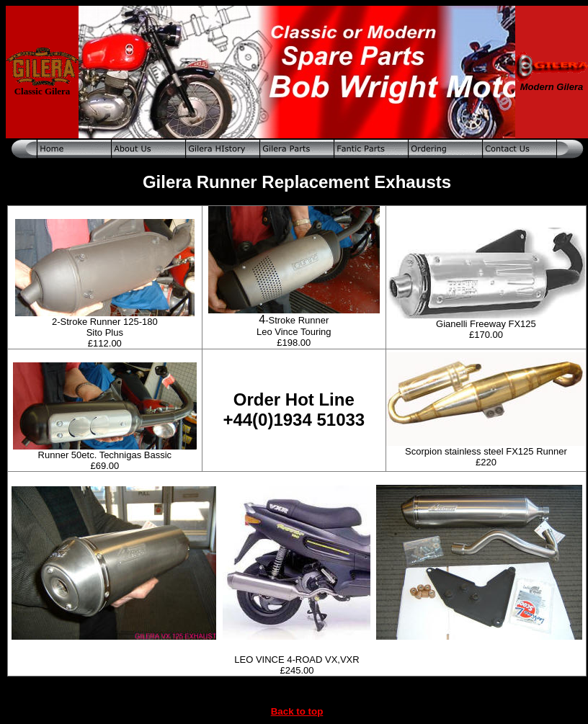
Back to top (297, 711)
